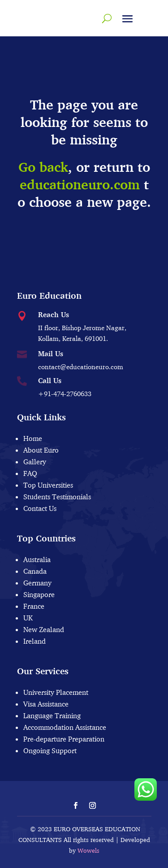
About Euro (41, 450)
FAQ (30, 473)
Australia (37, 559)
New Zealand (44, 629)
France (34, 606)
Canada (35, 571)
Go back (43, 167)
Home (33, 438)
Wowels (88, 851)
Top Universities (48, 485)
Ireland (34, 641)
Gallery (35, 462)
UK (28, 618)
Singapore (39, 594)
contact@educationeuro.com (81, 367)
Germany (37, 583)
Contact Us (40, 508)
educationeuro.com (80, 185)
